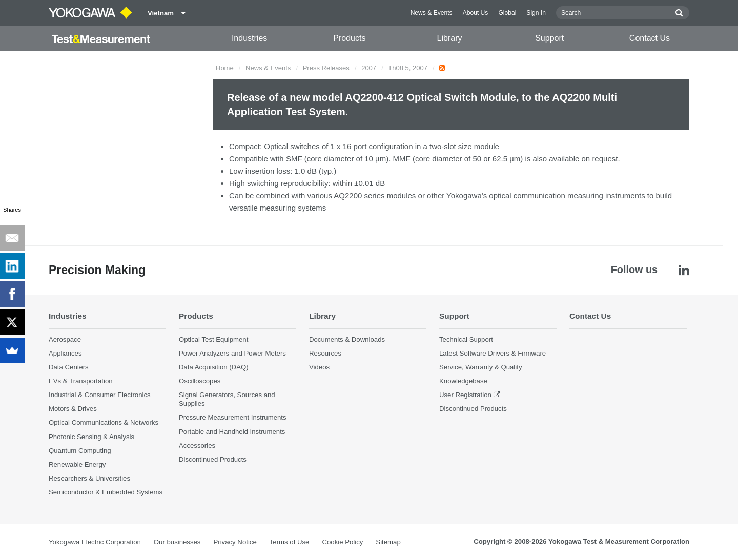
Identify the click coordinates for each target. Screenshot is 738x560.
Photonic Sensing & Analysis (91, 437)
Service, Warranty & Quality (480, 367)
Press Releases (326, 68)
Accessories (197, 445)
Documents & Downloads (347, 339)
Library (450, 38)
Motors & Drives (73, 409)
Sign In (536, 13)
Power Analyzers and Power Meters (232, 353)
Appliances (65, 353)
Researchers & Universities (89, 478)
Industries (249, 38)
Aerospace (65, 339)
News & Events (432, 13)
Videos (319, 367)
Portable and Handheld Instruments (232, 432)
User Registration (465, 395)
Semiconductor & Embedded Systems (106, 492)
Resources (325, 353)
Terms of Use (290, 542)
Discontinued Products (213, 459)
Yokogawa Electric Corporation (95, 542)
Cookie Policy (342, 542)
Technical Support (466, 339)
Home (225, 68)
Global (507, 13)
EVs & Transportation (81, 381)
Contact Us (650, 38)
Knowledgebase (463, 381)
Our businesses (177, 542)
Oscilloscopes (200, 381)
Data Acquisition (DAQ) (214, 367)
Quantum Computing (80, 451)
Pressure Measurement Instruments (233, 417)
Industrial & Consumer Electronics (100, 395)
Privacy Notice (235, 542)
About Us (476, 13)
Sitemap (388, 542)
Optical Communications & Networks (104, 422)
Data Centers (69, 367)
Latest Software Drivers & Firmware (493, 353)
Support (549, 38)
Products (349, 38)
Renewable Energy (77, 464)
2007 (369, 68)
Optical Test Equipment (213, 339)
